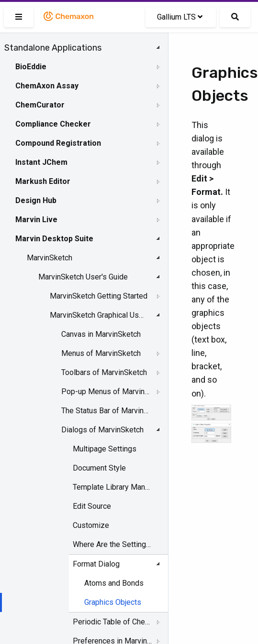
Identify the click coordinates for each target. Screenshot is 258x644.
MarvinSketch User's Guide (83, 277)
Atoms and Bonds (114, 583)
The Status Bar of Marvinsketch (106, 411)
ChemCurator (40, 105)
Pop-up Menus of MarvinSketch (106, 392)
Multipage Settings (105, 449)
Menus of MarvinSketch (101, 353)
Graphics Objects (113, 602)
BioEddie (31, 67)
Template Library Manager (112, 487)
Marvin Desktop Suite (54, 239)
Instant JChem (41, 162)
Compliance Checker (53, 124)
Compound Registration (58, 143)
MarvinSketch (50, 258)
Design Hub (36, 200)
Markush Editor (43, 181)
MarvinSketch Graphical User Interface (99, 315)
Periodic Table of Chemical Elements (112, 622)
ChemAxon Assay (47, 86)
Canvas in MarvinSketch (101, 334)
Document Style (99, 468)
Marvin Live (36, 220)
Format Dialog (96, 564)
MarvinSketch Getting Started (99, 296)
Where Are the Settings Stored (112, 544)
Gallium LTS (180, 17)
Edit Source (92, 506)
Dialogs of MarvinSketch (102, 430)
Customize (91, 525)
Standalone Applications (53, 48)
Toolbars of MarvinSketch (104, 372)
